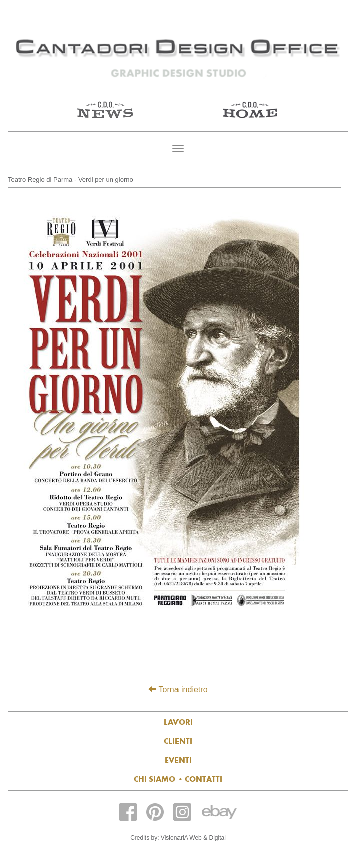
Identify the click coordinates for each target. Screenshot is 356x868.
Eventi (178, 760)
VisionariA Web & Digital (193, 838)
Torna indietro (178, 690)
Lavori (178, 722)
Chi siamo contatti (178, 779)
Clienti (178, 741)
